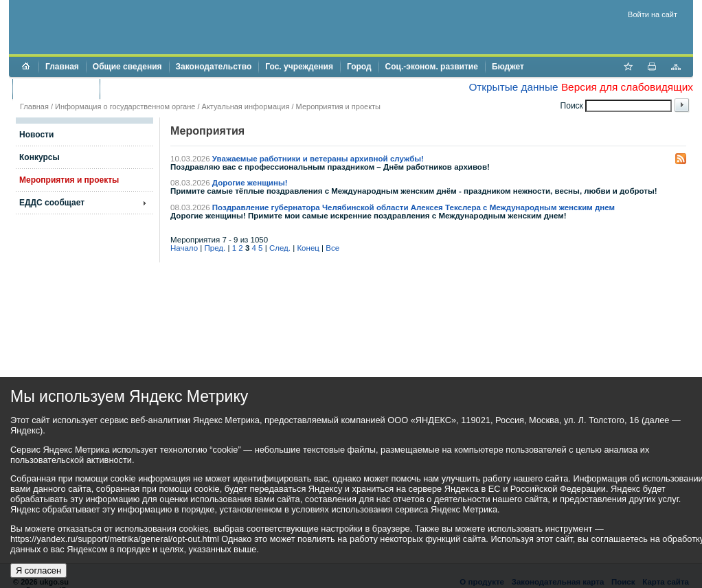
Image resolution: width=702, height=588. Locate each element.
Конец (308, 248)
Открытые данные (513, 87)
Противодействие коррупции (166, 89)
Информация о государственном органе (125, 106)
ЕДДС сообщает (52, 203)
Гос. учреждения (299, 67)
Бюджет (508, 67)
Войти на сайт (653, 14)
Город (359, 67)
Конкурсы (39, 157)
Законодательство (214, 67)
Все (332, 248)
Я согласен (38, 570)
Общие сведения (127, 67)
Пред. (215, 248)
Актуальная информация (246, 106)
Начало (184, 248)
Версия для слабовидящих (627, 87)
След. (280, 248)
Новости (36, 135)
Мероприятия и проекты (338, 106)
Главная (62, 67)
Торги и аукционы (56, 89)
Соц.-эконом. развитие (432, 67)
